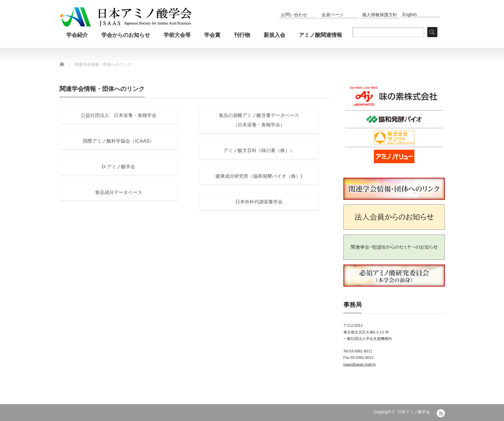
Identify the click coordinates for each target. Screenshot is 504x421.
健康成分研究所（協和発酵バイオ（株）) (259, 176)
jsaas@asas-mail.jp (360, 364)
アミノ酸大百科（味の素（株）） (259, 150)
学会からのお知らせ (126, 35)
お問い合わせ (294, 15)
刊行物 (242, 35)
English (410, 14)
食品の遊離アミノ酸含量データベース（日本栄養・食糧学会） (259, 120)
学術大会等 (177, 35)
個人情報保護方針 (380, 15)
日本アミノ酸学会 (414, 412)
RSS (441, 413)
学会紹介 (77, 35)
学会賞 (212, 35)
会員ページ (332, 15)
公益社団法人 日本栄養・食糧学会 (119, 115)
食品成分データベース (119, 192)
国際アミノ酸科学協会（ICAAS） (118, 141)
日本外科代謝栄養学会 (259, 202)
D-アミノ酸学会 (118, 167)
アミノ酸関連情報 (320, 35)
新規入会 (274, 35)
